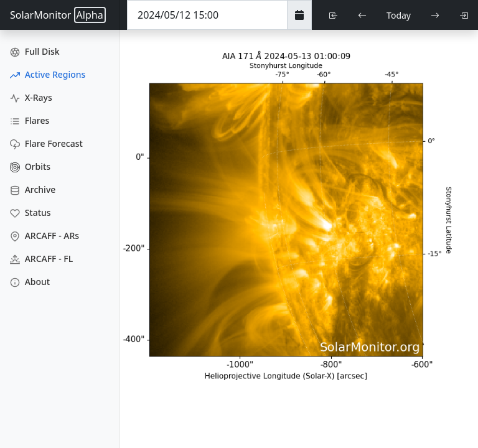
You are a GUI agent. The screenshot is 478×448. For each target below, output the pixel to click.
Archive (33, 189)
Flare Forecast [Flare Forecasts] (46, 143)
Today (399, 15)
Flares (30, 120)
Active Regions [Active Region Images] (48, 74)
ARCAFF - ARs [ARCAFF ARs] (45, 236)
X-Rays (31, 97)
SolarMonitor (58, 15)
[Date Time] (207, 15)
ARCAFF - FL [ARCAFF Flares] (41, 259)
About (30, 282)
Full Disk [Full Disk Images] (35, 51)
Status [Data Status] (30, 212)
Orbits (30, 166)
